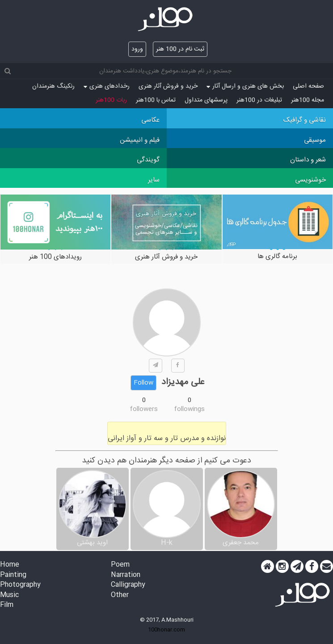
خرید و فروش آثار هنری (168, 86)
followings (190, 409)
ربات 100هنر (111, 100)
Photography (20, 585)
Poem (120, 565)
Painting (13, 575)
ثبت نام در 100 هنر (180, 49)
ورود (137, 49)
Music (9, 595)
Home (10, 565)
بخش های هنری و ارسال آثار (245, 86)
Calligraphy (128, 585)
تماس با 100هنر (156, 100)
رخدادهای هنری (107, 86)
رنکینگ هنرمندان (53, 86)
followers (144, 409)
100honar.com (166, 630)
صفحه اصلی (308, 86)
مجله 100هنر (308, 100)
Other (120, 595)
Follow (143, 383)
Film (7, 605)
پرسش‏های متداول (206, 100)
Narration (126, 575)
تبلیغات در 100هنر (259, 100)
